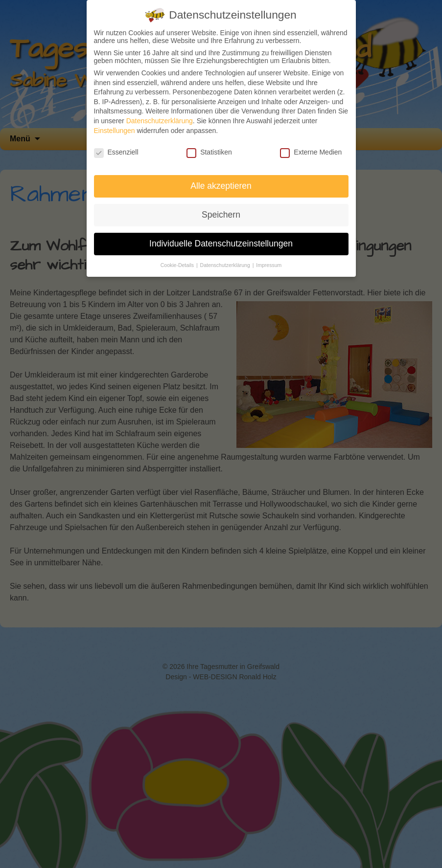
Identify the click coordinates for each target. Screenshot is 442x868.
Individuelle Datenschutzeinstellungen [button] (221, 244)
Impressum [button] (269, 265)
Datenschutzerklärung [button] (226, 265)
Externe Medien (311, 152)
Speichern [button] (221, 215)
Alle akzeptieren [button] (221, 186)
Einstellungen (115, 131)
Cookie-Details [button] (178, 265)
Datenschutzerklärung (160, 121)
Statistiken (209, 152)
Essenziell (116, 152)
